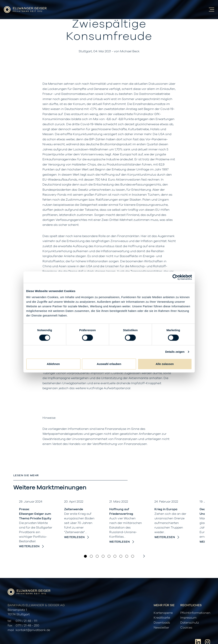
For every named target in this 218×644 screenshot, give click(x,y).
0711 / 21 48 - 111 (26, 621)
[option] (36, 524)
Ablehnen (53, 364)
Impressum (188, 618)
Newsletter (161, 628)
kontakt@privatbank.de (33, 630)
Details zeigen (175, 352)
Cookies (186, 628)
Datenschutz (190, 623)
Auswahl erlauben (109, 364)
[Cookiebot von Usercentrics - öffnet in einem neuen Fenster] (175, 277)
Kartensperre (163, 613)
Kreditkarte (162, 618)
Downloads (162, 623)
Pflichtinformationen (195, 613)
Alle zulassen (165, 364)
